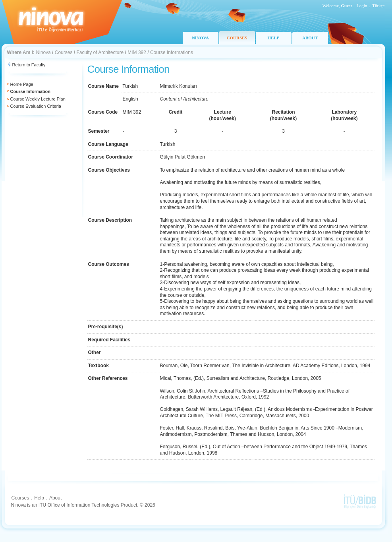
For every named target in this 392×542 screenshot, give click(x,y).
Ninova (43, 52)
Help (39, 498)
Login (362, 6)
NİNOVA (200, 38)
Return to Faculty (29, 65)
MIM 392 (137, 52)
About (55, 498)
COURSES (237, 38)
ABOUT (310, 38)
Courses (64, 52)
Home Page (22, 84)
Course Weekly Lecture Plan (38, 99)
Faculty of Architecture (100, 52)
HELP (274, 38)
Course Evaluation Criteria (36, 106)
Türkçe (378, 6)
